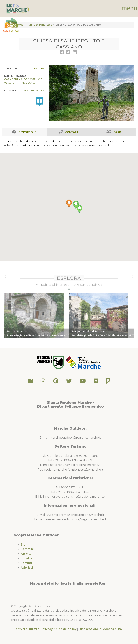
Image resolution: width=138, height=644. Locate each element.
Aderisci (27, 568)
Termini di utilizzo (27, 629)
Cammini (27, 549)
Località (27, 558)
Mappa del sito (44, 583)
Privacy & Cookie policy (59, 629)
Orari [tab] (118, 132)
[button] (69, 207)
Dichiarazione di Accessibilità (100, 629)
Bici (23, 545)
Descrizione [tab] (27, 132)
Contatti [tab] (72, 132)
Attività (26, 554)
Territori (27, 563)
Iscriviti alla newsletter (83, 583)
